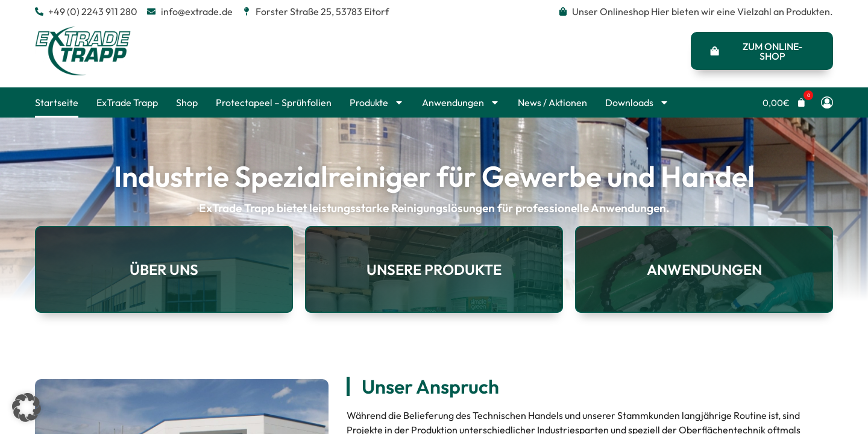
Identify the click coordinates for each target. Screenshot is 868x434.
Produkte (377, 102)
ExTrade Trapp (127, 102)
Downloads (637, 102)
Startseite (57, 102)
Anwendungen (461, 102)
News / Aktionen (552, 102)
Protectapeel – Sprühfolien (274, 102)
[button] (784, 103)
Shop (187, 102)
